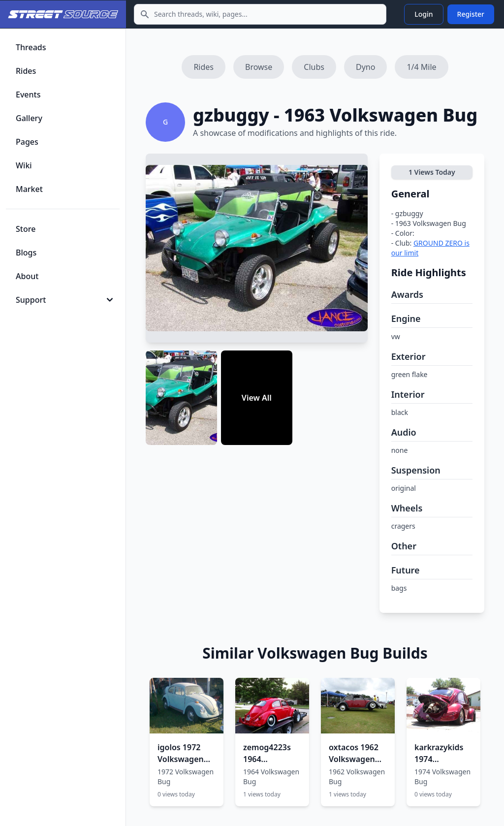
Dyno (365, 67)
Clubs (314, 67)
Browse (259, 67)
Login (424, 14)
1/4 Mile (421, 67)
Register (471, 14)
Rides (204, 67)
